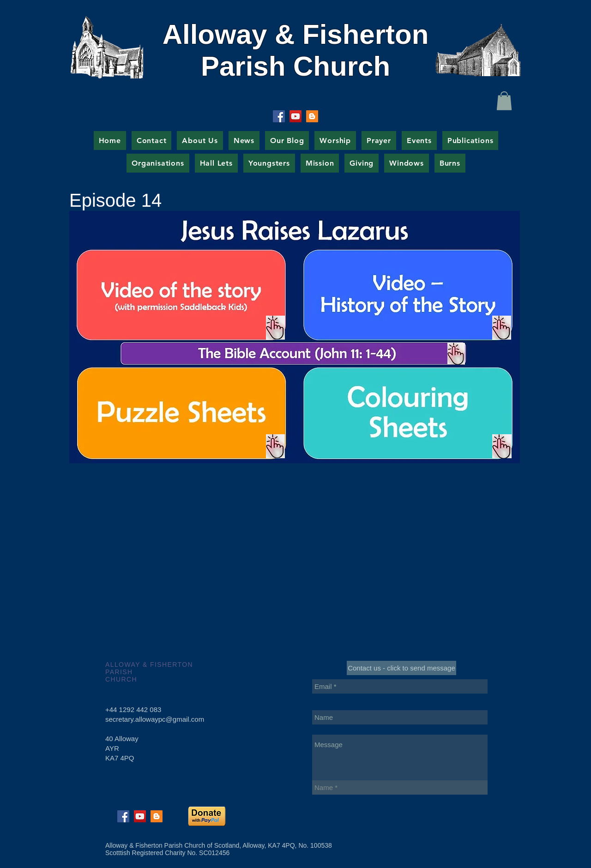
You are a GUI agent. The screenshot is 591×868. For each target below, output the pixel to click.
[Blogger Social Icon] (312, 116)
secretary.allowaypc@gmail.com (155, 719)
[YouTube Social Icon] (295, 116)
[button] (504, 101)
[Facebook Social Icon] (279, 116)
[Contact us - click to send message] (401, 668)
